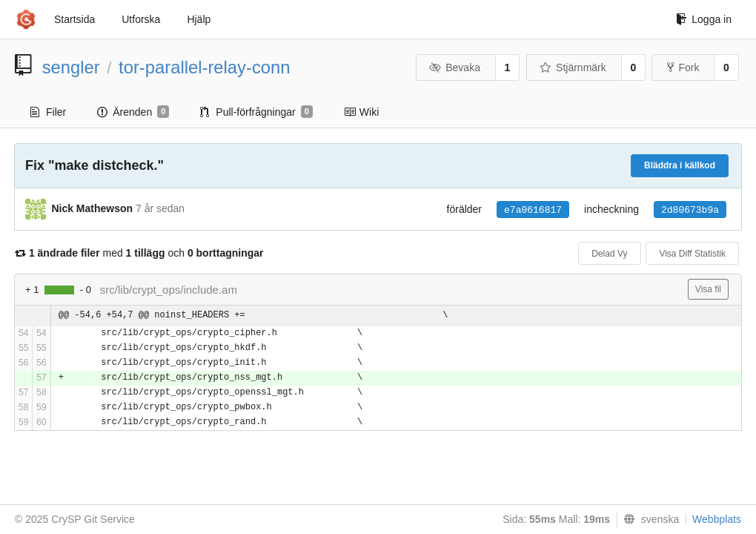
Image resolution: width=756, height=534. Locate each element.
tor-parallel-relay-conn (204, 67)
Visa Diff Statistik (692, 254)
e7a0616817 (533, 210)
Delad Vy (609, 254)
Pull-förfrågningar (256, 112)
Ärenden (133, 112)
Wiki (361, 112)
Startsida (74, 19)
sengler (71, 67)
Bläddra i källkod (680, 165)
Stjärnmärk (573, 67)
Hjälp (199, 19)
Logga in (704, 19)
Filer (48, 112)
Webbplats (717, 519)
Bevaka (455, 67)
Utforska (141, 19)
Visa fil (708, 289)
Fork (683, 67)
